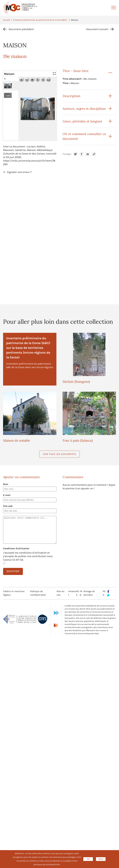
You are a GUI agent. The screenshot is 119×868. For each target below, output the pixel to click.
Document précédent (21, 29)
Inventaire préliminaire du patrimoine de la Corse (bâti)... (40, 20)
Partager (67, 154)
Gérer (101, 859)
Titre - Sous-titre (76, 71)
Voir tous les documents (59, 454)
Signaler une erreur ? (19, 172)
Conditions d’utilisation (16, 548)
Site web (8, 506)
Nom (6, 484)
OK (88, 859)
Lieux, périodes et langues (82, 121)
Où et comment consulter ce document (84, 136)
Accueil (7, 20)
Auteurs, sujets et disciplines (84, 109)
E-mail (7, 495)
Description (71, 96)
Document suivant (97, 29)
